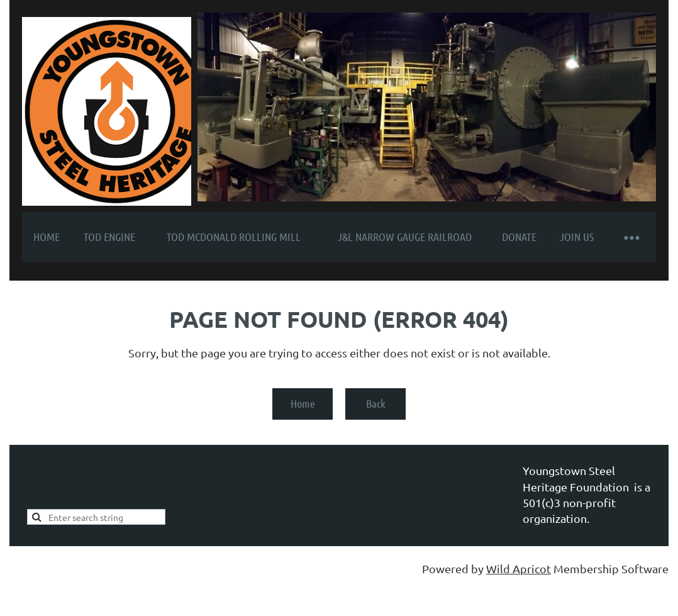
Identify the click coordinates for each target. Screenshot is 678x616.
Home (303, 403)
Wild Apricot (519, 568)
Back (376, 403)
